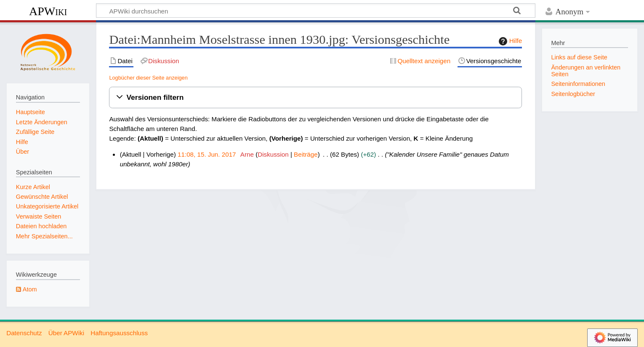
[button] (315, 97)
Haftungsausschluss (119, 333)
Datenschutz (24, 333)
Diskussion (273, 154)
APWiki (48, 11)
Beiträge (306, 154)
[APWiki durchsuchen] (316, 11)
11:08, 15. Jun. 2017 (207, 154)
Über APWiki (66, 333)
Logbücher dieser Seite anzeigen (148, 78)
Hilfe (509, 41)
